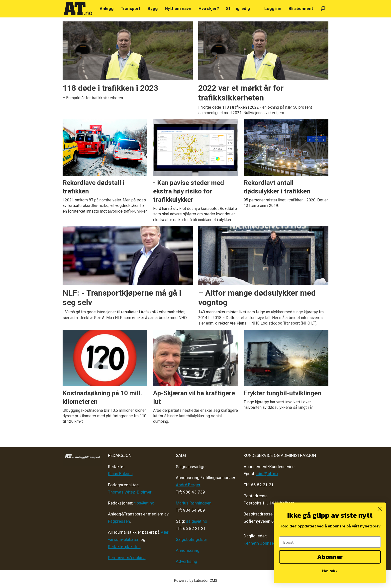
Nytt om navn (178, 8)
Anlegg (107, 8)
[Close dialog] (380, 509)
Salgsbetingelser (192, 539)
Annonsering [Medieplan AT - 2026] (188, 550)
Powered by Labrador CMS (196, 581)
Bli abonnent (301, 8)
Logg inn (273, 8)
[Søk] (323, 9)
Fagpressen (119, 521)
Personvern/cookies (127, 558)
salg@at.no (197, 521)
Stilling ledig (238, 8)
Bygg (153, 8)
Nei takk (330, 571)
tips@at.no (144, 503)
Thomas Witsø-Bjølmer (130, 492)
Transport (131, 8)
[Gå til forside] (78, 9)
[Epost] (330, 542)
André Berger (188, 485)
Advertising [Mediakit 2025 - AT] (187, 561)
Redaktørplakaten (124, 547)
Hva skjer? (209, 8)
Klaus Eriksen (120, 474)
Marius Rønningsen (194, 503)
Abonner (330, 557)
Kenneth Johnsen (260, 543)
